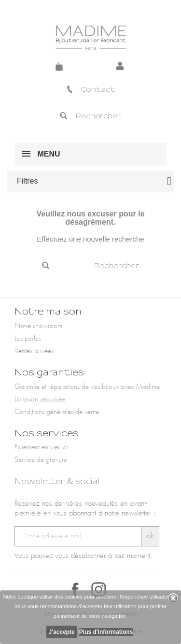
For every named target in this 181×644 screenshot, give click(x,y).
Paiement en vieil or (42, 447)
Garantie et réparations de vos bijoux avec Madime (87, 387)
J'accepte (62, 632)
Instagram (98, 589)
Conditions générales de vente (57, 412)
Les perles (28, 339)
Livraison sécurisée (40, 400)
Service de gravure (41, 460)
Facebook (75, 589)
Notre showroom (38, 326)
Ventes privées (34, 351)
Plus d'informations (106, 632)
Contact (90, 89)
